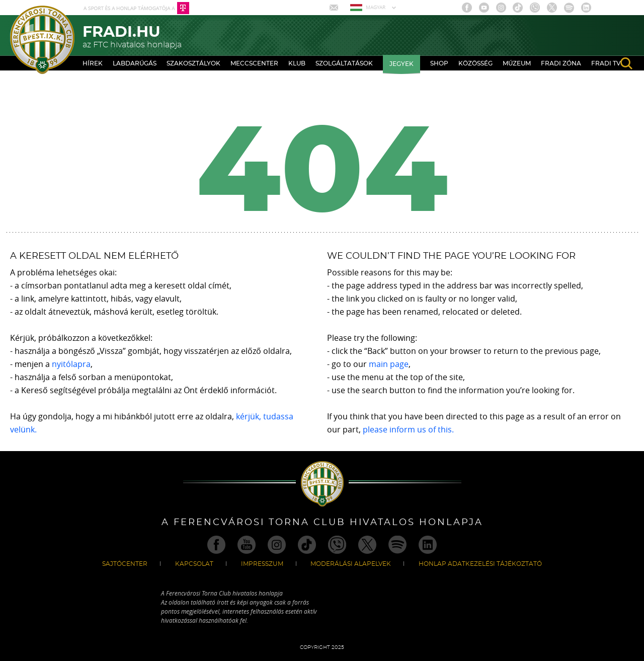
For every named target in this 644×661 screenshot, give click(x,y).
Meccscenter (254, 63)
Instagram (501, 8)
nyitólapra (71, 364)
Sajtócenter (125, 564)
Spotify (569, 8)
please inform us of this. (408, 429)
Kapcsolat (194, 564)
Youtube (484, 8)
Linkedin (586, 8)
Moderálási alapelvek (351, 564)
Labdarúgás (135, 63)
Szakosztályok (193, 63)
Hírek (93, 63)
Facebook (467, 8)
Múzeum (517, 63)
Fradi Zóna (561, 63)
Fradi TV (606, 63)
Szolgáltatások (344, 63)
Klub (297, 63)
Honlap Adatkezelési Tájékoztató (480, 564)
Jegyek (401, 64)
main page (389, 364)
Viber (535, 8)
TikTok (518, 8)
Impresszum (262, 564)
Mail (335, 8)
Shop (439, 63)
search (626, 63)
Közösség (475, 63)
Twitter (552, 8)
